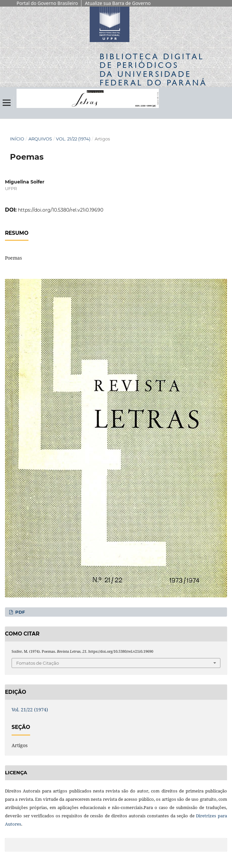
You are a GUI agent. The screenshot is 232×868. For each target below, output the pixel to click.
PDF (19, 612)
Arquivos (40, 139)
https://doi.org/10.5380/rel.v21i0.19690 (61, 210)
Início (17, 139)
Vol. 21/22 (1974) (73, 139)
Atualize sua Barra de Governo (118, 3)
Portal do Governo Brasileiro (47, 3)
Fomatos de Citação (38, 663)
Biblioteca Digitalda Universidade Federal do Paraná (153, 70)
